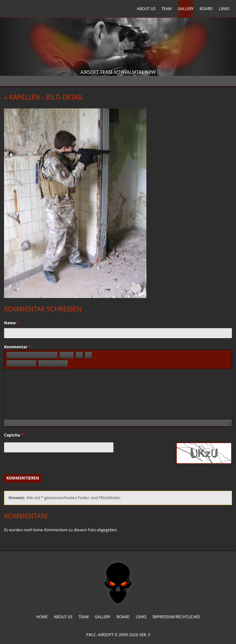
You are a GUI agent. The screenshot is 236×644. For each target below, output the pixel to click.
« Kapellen (22, 97)
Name (12, 323)
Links (224, 9)
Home (28, 9)
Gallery (186, 9)
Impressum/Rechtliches (176, 617)
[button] (10, 355)
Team (167, 9)
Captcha (14, 435)
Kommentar (17, 347)
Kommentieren (23, 478)
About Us (146, 9)
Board (206, 9)
